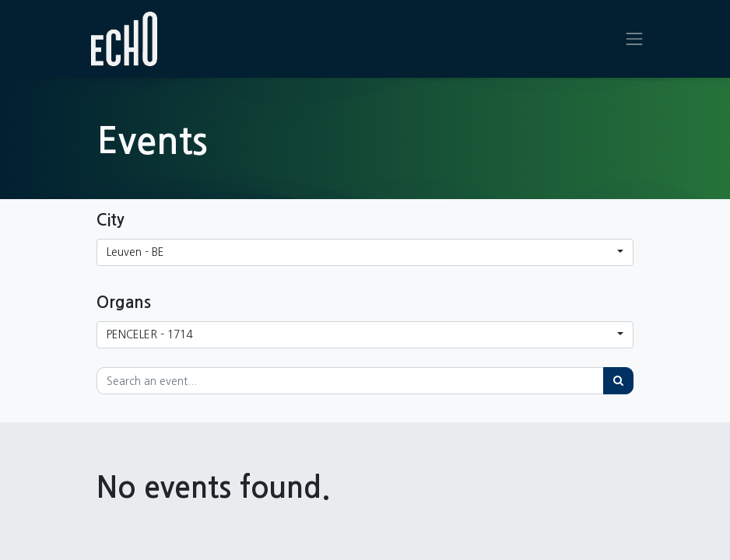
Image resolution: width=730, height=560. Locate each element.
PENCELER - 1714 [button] (149, 334)
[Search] (618, 381)
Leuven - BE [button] (135, 252)
